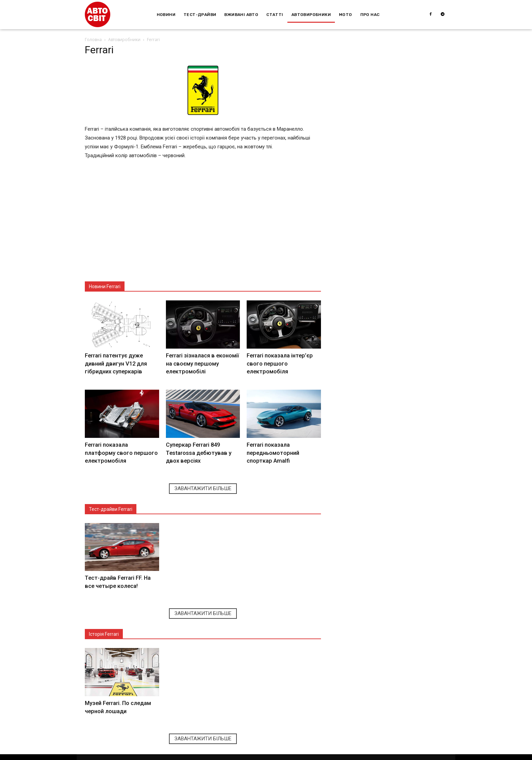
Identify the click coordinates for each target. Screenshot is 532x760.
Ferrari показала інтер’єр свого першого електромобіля (278, 362)
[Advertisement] (203, 224)
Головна (93, 40)
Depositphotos (149, 754)
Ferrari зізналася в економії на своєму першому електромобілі (201, 362)
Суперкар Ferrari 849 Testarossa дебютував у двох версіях (202, 449)
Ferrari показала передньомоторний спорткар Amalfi (271, 449)
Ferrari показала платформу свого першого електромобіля (120, 449)
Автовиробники (124, 40)
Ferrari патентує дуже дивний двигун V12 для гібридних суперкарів (114, 362)
